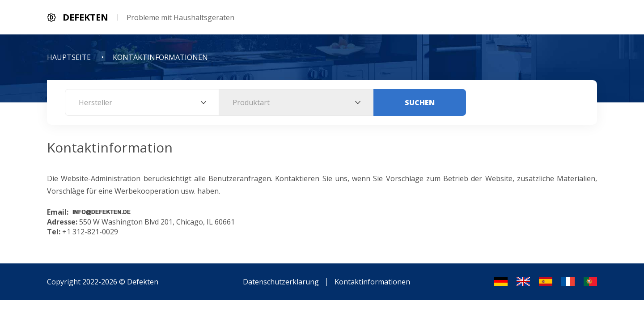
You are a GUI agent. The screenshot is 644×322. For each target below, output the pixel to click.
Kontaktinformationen (372, 282)
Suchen (420, 102)
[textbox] (142, 102)
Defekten (143, 282)
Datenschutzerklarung (281, 282)
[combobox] (142, 102)
